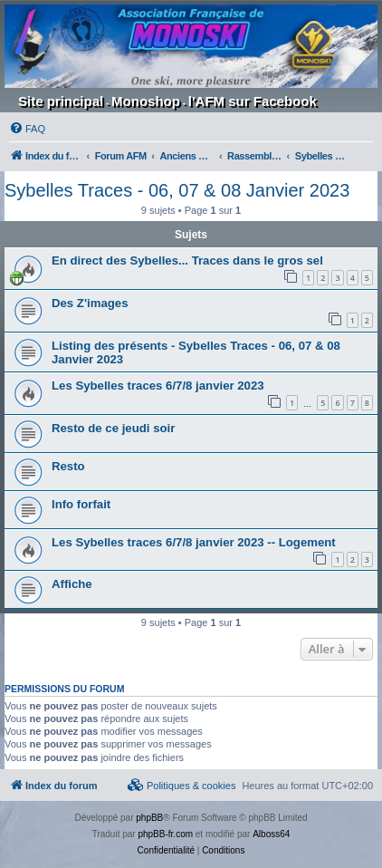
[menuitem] (27, 129)
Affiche (72, 584)
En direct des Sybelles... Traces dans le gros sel (187, 260)
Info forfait (81, 504)
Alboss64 (271, 834)
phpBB (149, 818)
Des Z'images (90, 303)
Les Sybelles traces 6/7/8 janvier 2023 (158, 386)
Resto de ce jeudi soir (113, 428)
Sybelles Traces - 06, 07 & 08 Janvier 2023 (177, 190)
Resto (68, 466)
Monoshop (146, 101)
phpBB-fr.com (165, 834)
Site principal (61, 101)
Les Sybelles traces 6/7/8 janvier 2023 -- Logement (194, 542)
